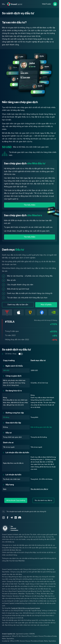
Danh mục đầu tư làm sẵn (18, 305)
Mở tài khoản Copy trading (16, 500)
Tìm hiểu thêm (30, 205)
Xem (5, 489)
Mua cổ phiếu (46, 305)
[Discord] (20, 518)
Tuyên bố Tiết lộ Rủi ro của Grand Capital (26, 608)
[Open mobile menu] (4, 4)
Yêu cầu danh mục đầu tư (39, 489)
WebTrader (47, 4)
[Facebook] (8, 518)
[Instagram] (4, 518)
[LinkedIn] (16, 518)
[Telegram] (12, 518)
